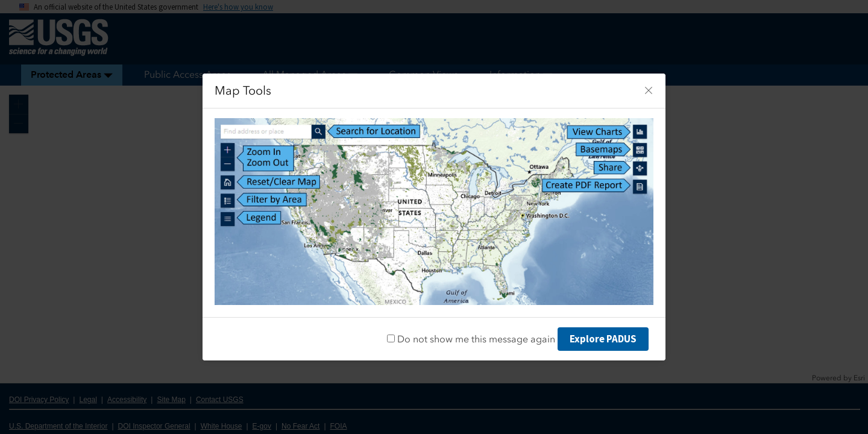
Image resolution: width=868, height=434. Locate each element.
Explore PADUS (603, 339)
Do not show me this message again (471, 339)
